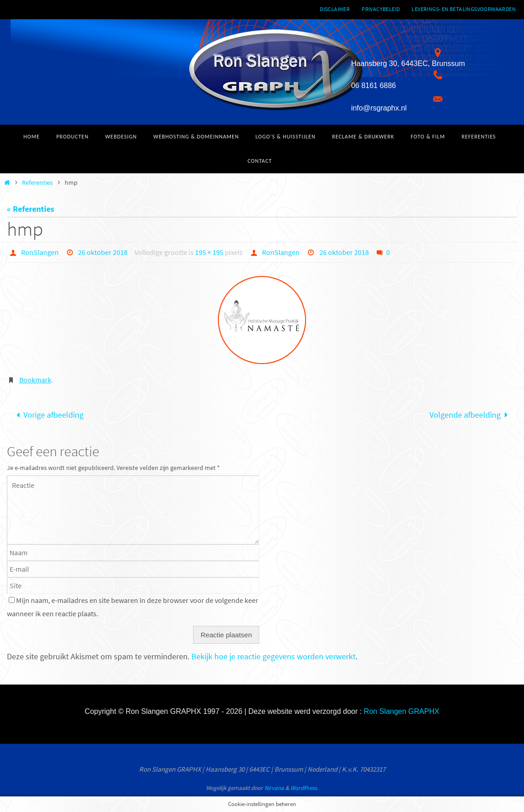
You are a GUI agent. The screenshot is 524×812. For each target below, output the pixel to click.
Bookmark (35, 380)
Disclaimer (335, 9)
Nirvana (274, 788)
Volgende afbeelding (471, 415)
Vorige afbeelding (48, 415)
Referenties (37, 182)
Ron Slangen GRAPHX (402, 711)
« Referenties (31, 209)
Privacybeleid (381, 9)
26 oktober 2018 (103, 252)
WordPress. (304, 788)
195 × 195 (209, 252)
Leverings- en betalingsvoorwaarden (464, 9)
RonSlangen (40, 252)
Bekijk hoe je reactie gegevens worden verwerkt (273, 656)
